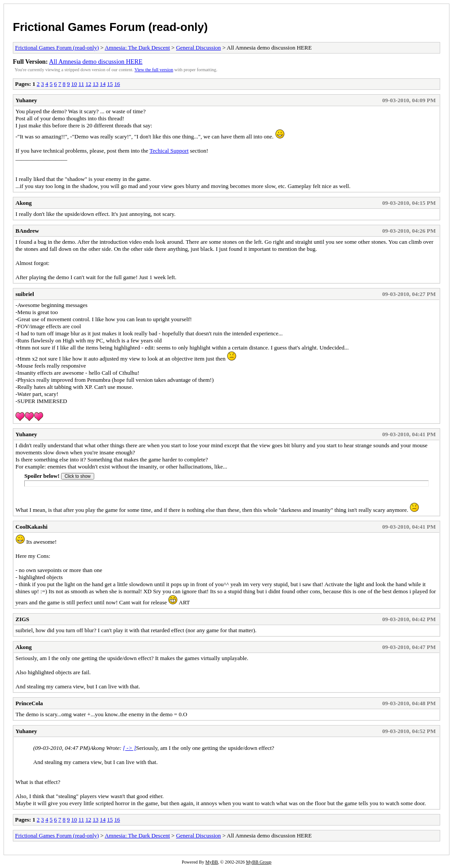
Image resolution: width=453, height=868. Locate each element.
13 (95, 84)
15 (110, 84)
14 (103, 84)
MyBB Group (259, 862)
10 (74, 84)
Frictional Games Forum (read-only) (110, 27)
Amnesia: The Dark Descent (137, 48)
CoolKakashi (31, 527)
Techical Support (169, 151)
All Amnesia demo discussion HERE (96, 61)
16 (117, 84)
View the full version (154, 70)
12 (88, 84)
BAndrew (27, 231)
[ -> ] (130, 748)
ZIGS (22, 619)
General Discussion (198, 48)
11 (81, 84)
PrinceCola (29, 703)
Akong (24, 203)
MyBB (211, 862)
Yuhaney (26, 100)
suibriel (25, 294)
